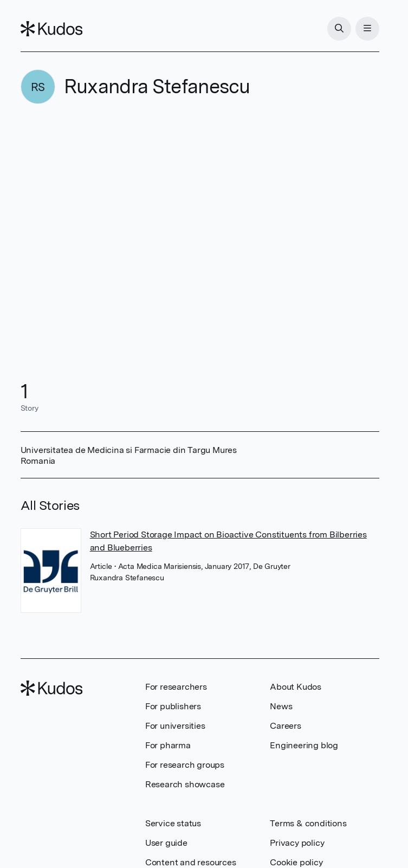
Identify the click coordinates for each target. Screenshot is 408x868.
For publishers (173, 706)
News (281, 706)
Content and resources (191, 862)
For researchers (176, 687)
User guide (166, 843)
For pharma (168, 745)
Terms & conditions (308, 823)
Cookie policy (296, 862)
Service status (173, 823)
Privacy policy (297, 843)
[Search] (339, 29)
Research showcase (185, 784)
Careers (286, 726)
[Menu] (367, 29)
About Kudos (296, 687)
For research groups (185, 765)
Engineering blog (304, 745)
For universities (175, 726)
